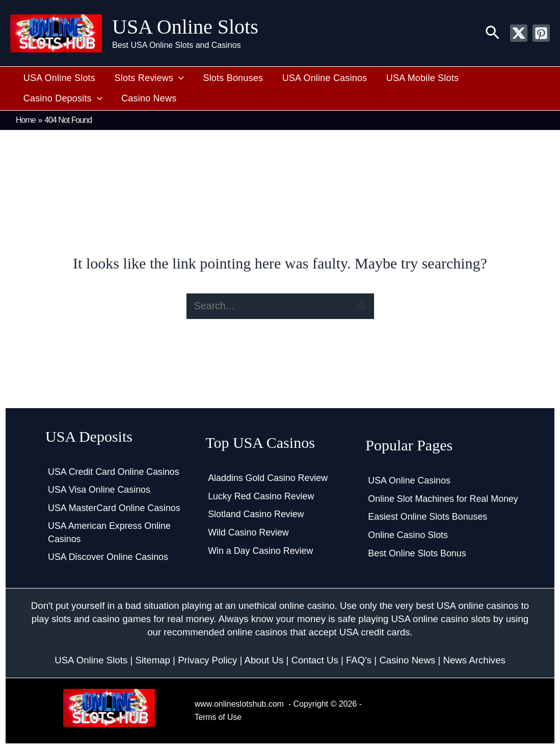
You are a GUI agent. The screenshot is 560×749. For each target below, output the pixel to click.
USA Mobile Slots (405, 78)
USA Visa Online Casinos (100, 489)
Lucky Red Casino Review (261, 496)
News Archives (474, 660)
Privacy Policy (207, 660)
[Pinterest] (541, 33)
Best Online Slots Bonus (417, 553)
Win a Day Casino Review (261, 551)
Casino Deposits (496, 78)
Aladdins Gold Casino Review (268, 477)
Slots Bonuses (224, 78)
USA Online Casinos (311, 78)
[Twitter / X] (519, 33)
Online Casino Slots (408, 535)
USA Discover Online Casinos (109, 557)
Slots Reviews (143, 78)
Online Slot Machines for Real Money (444, 498)
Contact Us (314, 660)
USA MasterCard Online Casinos (115, 507)
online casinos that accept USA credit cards (319, 633)
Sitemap (152, 660)
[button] (492, 33)
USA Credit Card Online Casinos (114, 471)
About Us (264, 660)
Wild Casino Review (249, 532)
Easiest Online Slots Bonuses (428, 517)
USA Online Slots (185, 27)
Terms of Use (219, 717)
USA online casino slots (441, 619)
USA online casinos (478, 606)
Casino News (49, 98)
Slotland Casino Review (256, 514)
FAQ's (359, 660)
